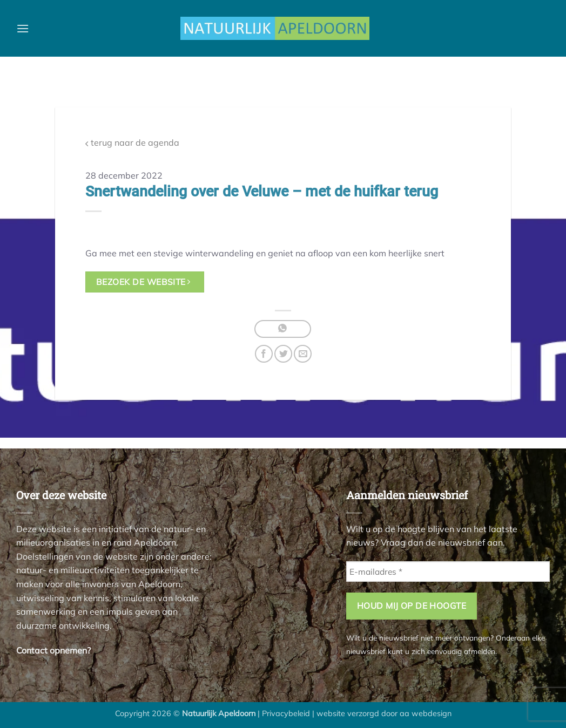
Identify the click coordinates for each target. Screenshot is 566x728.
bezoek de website (143, 282)
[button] (23, 28)
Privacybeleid (286, 713)
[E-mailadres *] (448, 572)
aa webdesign (426, 713)
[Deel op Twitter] (283, 354)
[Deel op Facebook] (264, 354)
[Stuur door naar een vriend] (303, 354)
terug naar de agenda (132, 143)
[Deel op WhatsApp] (283, 329)
